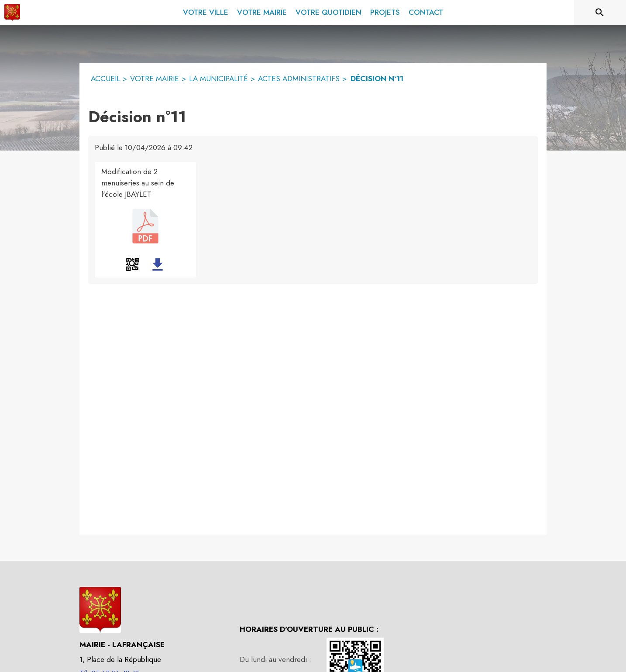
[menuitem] (206, 11)
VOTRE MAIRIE (155, 79)
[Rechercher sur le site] (600, 13)
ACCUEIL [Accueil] (105, 79)
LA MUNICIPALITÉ (218, 79)
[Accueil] (12, 13)
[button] (133, 264)
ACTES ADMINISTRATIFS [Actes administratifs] (299, 79)
